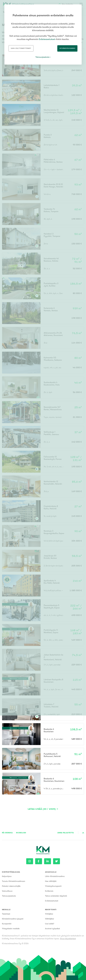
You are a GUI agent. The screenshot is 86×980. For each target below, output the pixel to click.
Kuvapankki (7, 924)
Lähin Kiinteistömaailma (55, 876)
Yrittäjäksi (49, 914)
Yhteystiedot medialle (11, 929)
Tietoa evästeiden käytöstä (56, 896)
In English (21, 833)
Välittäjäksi (49, 919)
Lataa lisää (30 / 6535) (42, 809)
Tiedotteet (6, 914)
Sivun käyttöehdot (68, 939)
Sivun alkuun (83, 833)
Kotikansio (49, 891)
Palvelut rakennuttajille (11, 886)
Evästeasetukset (52, 901)
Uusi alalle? (50, 924)
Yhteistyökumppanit (53, 886)
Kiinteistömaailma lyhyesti (13, 919)
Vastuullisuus (7, 891)
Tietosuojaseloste (9, 896)
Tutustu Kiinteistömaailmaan (14, 881)
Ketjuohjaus (7, 876)
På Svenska (7, 833)
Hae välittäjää (51, 881)
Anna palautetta (66, 833)
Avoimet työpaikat (52, 929)
